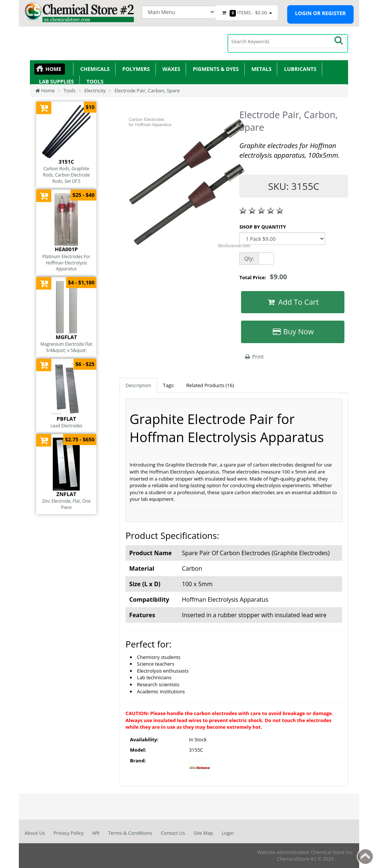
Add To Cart (293, 302)
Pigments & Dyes (214, 69)
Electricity (95, 90)
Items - (247, 13)
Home (53, 69)
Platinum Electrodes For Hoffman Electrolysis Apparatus (66, 262)
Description (138, 385)
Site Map (204, 833)
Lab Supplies (55, 81)
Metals (260, 69)
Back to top (365, 857)
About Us (35, 833)
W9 (96, 833)
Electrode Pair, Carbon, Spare (147, 90)
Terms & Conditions (130, 833)
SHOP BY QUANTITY (262, 227)
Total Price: (263, 277)
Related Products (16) (210, 385)
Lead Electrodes (66, 426)
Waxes (170, 69)
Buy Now (293, 332)
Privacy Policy (68, 833)
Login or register (320, 13)
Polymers (135, 69)
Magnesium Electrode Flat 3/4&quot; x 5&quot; (66, 347)
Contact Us (173, 833)
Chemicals (94, 69)
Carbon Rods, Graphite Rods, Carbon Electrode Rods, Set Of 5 (66, 175)
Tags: (169, 385)
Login (228, 833)
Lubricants (299, 69)
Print (254, 357)
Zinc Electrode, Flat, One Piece (66, 504)
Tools (94, 81)
